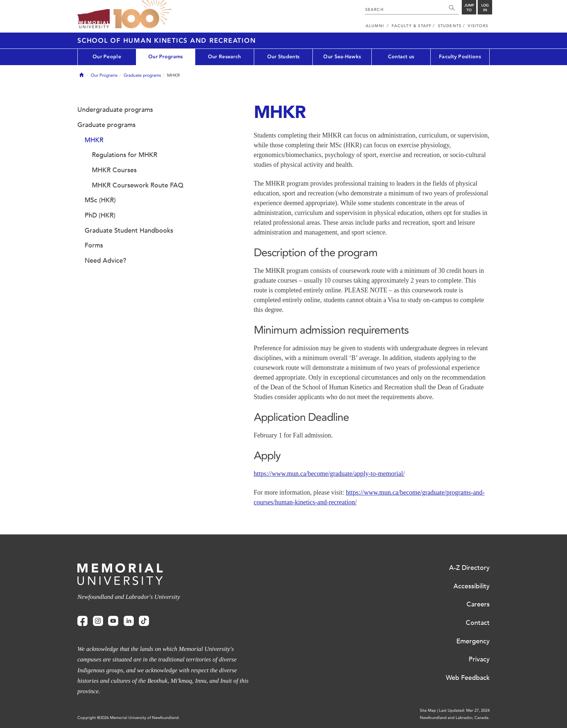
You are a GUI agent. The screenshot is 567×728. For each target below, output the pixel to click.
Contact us (401, 57)
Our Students (283, 57)
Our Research (224, 57)
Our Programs (165, 57)
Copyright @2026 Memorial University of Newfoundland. (129, 718)
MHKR (94, 140)
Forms (94, 245)
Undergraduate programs (115, 110)
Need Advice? (105, 261)
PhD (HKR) (100, 215)
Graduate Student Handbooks (129, 230)
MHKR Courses (114, 170)
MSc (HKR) (100, 200)
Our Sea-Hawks (342, 57)
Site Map (428, 710)
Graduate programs (142, 75)
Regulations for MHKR (125, 155)
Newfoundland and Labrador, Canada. (455, 718)
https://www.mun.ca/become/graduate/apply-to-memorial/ (329, 474)
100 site (142, 14)
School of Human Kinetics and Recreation (167, 41)
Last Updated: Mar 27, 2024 (464, 710)
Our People (107, 57)
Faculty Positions (460, 57)
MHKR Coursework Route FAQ (138, 185)
